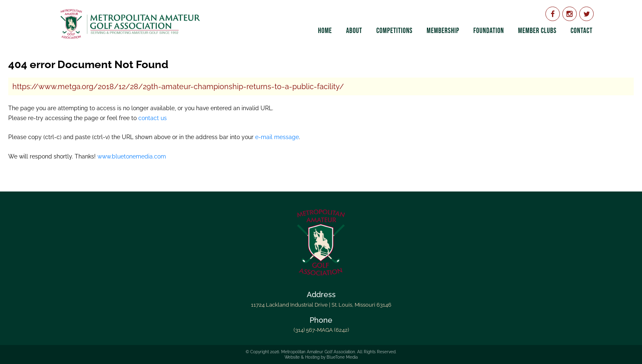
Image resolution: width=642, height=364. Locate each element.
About (354, 31)
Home (325, 31)
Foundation (488, 31)
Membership (443, 31)
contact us (153, 118)
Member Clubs (537, 31)
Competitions (394, 31)
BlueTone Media (342, 357)
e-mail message (277, 137)
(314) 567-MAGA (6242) (321, 330)
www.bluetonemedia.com (132, 156)
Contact (582, 31)
